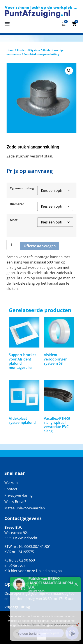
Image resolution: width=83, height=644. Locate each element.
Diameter (17, 204)
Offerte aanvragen (40, 246)
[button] (7, 24)
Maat (14, 220)
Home (10, 50)
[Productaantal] (13, 245)
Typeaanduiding (22, 188)
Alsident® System (28, 50)
